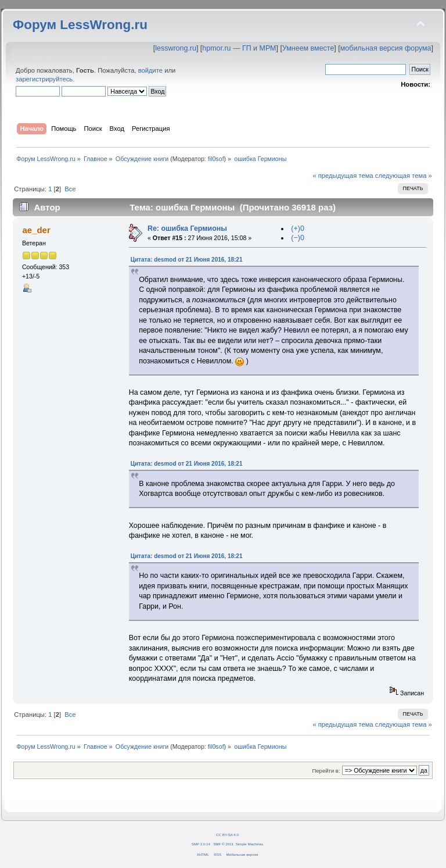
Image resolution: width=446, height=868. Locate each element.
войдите (150, 70)
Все (70, 189)
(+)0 (298, 228)
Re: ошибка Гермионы (187, 228)
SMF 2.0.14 (201, 844)
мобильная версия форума (386, 48)
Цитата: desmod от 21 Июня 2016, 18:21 (187, 260)
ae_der (36, 230)
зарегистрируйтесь (44, 79)
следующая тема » (404, 176)
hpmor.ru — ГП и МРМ (239, 48)
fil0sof (216, 159)
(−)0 (298, 238)
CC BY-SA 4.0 (227, 835)
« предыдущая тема (343, 176)
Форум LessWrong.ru (80, 25)
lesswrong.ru (176, 48)
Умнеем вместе (308, 48)
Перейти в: (326, 771)
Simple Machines (249, 844)
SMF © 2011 (223, 844)
